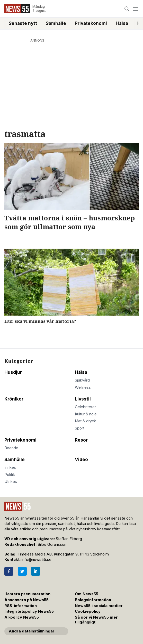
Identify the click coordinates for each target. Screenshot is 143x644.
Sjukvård (82, 380)
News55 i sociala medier (99, 606)
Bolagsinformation (93, 600)
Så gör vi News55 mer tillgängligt (96, 620)
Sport (80, 428)
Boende (11, 448)
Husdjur (13, 372)
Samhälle (56, 23)
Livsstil (83, 399)
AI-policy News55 (22, 617)
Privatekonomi (91, 23)
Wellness (83, 387)
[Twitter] (22, 571)
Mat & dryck (85, 421)
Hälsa (122, 23)
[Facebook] (9, 571)
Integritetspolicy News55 (29, 611)
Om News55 (87, 594)
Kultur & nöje (86, 414)
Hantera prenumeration (27, 594)
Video (81, 460)
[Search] (127, 9)
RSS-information (21, 606)
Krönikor (14, 399)
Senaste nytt (23, 23)
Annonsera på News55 (26, 600)
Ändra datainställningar (32, 631)
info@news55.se (37, 560)
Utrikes (11, 482)
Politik (10, 475)
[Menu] (135, 9)
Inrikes (10, 467)
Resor (81, 440)
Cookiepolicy (88, 611)
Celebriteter (85, 407)
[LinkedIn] (36, 571)
